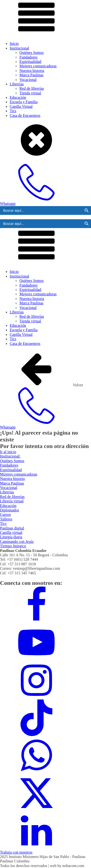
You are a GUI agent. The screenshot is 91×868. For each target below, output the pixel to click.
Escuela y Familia (24, 102)
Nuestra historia (32, 71)
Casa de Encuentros (25, 115)
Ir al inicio (8, 452)
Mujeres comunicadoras (38, 66)
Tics (13, 111)
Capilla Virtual (21, 106)
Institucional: (10, 456)
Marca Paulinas (31, 75)
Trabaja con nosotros (16, 852)
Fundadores (29, 57)
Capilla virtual (11, 533)
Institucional (19, 48)
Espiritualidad (30, 62)
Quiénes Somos (32, 53)
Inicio (14, 44)
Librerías (17, 84)
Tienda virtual (30, 93)
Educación (18, 97)
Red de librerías (32, 88)
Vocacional (28, 80)
